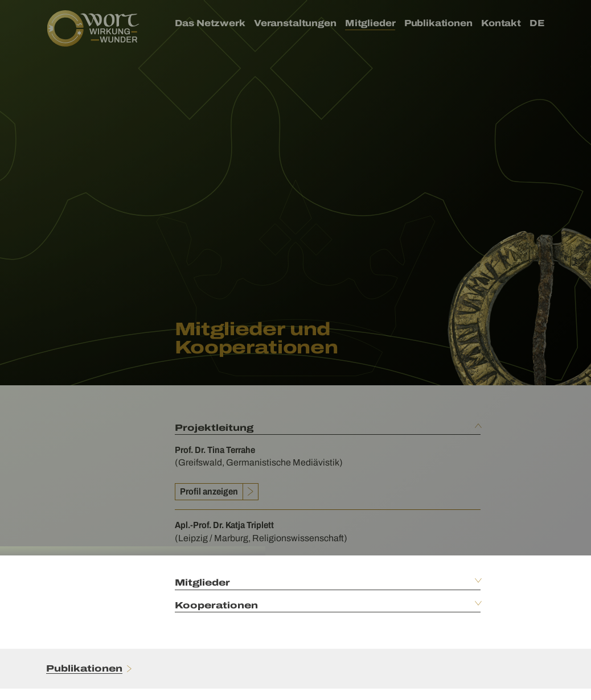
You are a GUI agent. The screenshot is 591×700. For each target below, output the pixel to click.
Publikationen (84, 668)
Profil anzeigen (209, 491)
